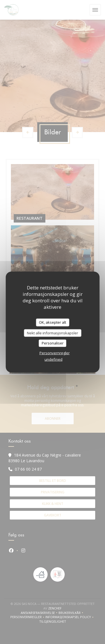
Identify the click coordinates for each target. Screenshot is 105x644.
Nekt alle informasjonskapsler (53, 333)
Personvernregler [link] (55, 353)
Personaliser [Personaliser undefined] (53, 343)
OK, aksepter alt (53, 322)
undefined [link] (53, 359)
